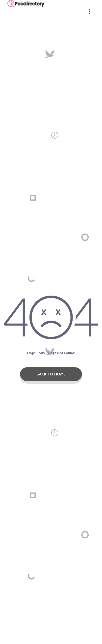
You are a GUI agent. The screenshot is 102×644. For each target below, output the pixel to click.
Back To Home (51, 374)
